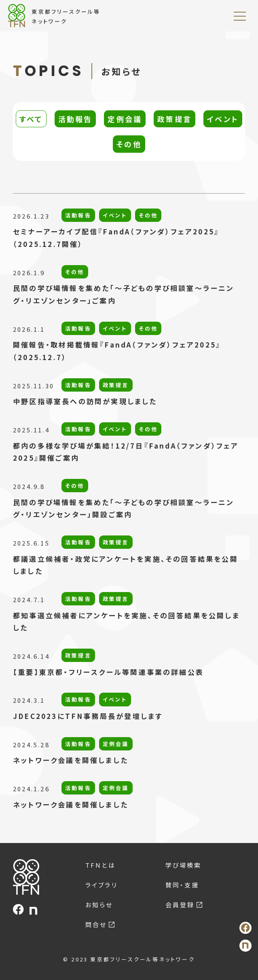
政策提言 (78, 655)
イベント (115, 699)
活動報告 (78, 699)
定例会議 (116, 744)
